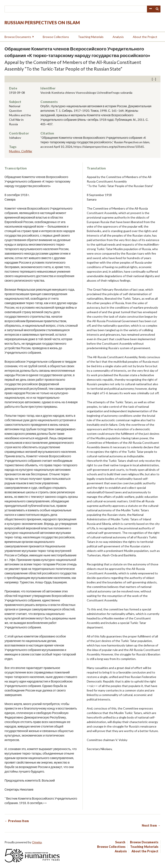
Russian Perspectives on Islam (42, 22)
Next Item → (151, 825)
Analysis (118, 37)
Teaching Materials (91, 37)
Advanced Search (150, 9)
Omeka (37, 842)
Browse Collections (56, 37)
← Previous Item (17, 821)
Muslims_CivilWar (21, 151)
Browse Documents (18, 37)
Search (157, 9)
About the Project (145, 37)
